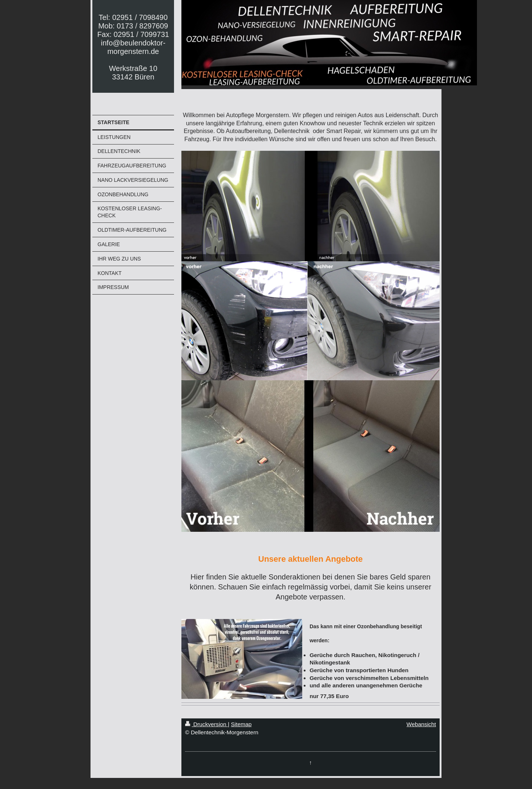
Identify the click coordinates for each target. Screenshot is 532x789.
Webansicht (421, 724)
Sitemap (241, 724)
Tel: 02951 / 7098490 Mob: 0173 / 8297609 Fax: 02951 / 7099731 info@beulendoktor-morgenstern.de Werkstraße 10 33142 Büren (133, 47)
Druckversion (207, 724)
